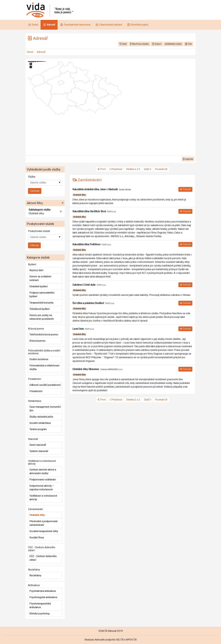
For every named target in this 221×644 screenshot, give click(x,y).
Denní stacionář (38, 445)
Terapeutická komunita (41, 303)
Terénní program (38, 429)
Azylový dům (36, 270)
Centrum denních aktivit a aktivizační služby (43, 471)
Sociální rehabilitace (40, 423)
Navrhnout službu (139, 44)
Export (157, 44)
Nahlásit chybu (173, 44)
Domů (30, 52)
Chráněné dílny (37, 515)
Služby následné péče (41, 417)
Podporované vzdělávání (43, 480)
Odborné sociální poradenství (45, 385)
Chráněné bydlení (39, 286)
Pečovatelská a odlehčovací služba (44, 367)
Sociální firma (37, 538)
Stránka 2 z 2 (133, 169)
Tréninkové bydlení (39, 309)
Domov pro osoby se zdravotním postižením (42, 317)
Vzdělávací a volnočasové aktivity (43, 498)
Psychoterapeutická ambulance (40, 605)
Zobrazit (185, 189)
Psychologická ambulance (43, 597)
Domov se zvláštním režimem (40, 278)
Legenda (188, 159)
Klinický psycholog (39, 613)
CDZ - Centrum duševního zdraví (43, 558)
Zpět (123, 44)
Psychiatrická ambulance (43, 591)
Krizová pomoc (37, 341)
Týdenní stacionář (39, 451)
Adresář (41, 52)
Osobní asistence (39, 359)
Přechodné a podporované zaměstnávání (43, 523)
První (102, 169)
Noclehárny (35, 575)
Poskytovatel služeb (39, 231)
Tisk (188, 44)
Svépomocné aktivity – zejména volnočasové (42, 488)
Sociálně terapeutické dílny (44, 531)
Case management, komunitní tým (45, 409)
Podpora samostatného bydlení (42, 295)
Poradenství (36, 391)
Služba (32, 177)
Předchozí (116, 169)
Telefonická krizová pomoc (44, 334)
